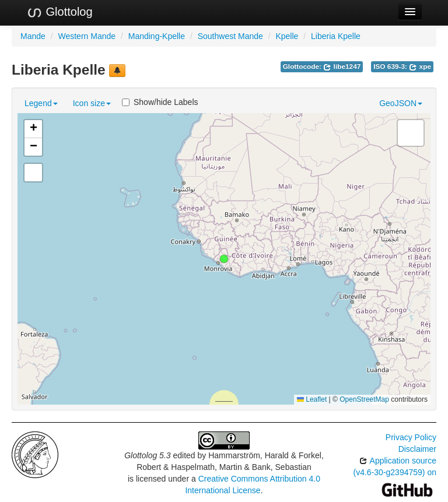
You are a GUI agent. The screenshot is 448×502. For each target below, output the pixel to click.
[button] (224, 259)
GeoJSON (401, 103)
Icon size (92, 103)
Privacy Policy (411, 437)
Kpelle (287, 36)
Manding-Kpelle (157, 36)
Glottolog (60, 12)
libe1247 (342, 66)
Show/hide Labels (160, 102)
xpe (420, 66)
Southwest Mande (230, 36)
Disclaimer (417, 449)
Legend (41, 103)
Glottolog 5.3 (147, 455)
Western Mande (87, 36)
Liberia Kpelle (336, 36)
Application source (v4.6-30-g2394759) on (395, 475)
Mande (33, 36)
